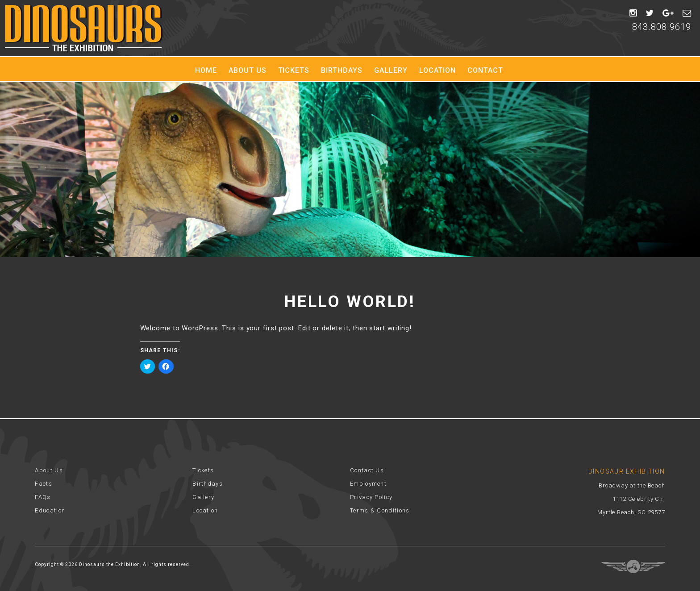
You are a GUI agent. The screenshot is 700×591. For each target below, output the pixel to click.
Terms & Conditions (380, 510)
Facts (44, 484)
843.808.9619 (662, 27)
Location (438, 70)
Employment (368, 484)
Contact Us (367, 470)
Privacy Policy (371, 497)
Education (50, 510)
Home (206, 70)
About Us (248, 70)
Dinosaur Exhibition (84, 28)
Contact (485, 70)
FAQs (43, 497)
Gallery (391, 70)
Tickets (294, 70)
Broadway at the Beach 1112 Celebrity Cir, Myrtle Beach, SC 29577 (631, 499)
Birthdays (342, 70)
